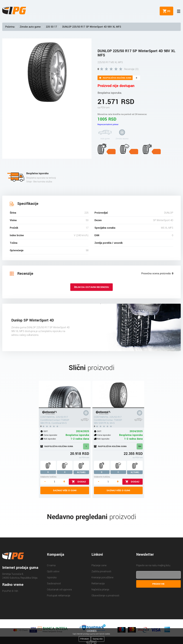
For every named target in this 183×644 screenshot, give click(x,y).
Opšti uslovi (53, 571)
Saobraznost (54, 583)
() (168, 11)
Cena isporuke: (51, 435)
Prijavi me (158, 584)
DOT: (46, 431)
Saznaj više (98, 639)
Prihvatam (85, 639)
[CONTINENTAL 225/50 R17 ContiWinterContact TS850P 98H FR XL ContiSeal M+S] (65, 394)
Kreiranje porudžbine (102, 577)
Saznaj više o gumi (65, 490)
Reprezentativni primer (108, 124)
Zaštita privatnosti (101, 571)
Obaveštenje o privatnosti (105, 596)
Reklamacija (98, 583)
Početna (10, 27)
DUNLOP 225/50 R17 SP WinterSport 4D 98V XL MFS (92, 27)
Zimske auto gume (30, 27)
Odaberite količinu (48, 477)
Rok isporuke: (50, 439)
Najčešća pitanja (100, 590)
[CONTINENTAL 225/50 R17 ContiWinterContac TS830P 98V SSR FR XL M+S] (118, 394)
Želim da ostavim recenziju (91, 287)
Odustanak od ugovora (59, 590)
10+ (140, 446)
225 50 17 (51, 27)
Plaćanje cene (99, 565)
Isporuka (52, 577)
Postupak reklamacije (59, 596)
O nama (51, 565)
